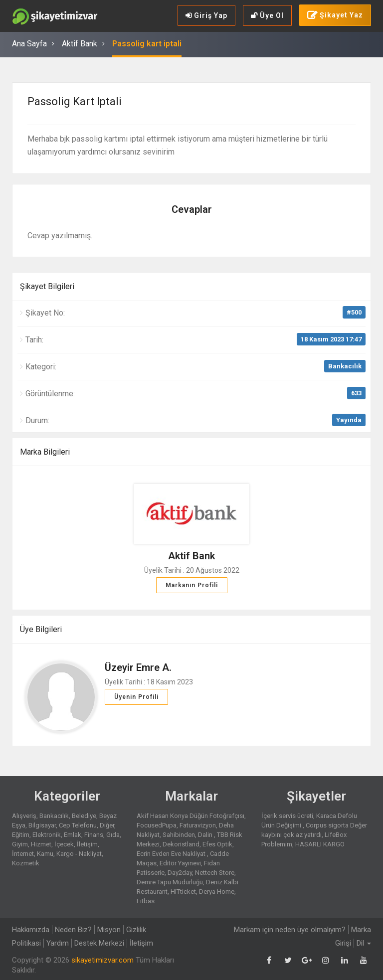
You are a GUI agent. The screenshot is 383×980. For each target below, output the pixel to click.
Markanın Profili (192, 585)
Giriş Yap (206, 15)
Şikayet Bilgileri (47, 286)
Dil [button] (364, 943)
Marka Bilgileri (45, 452)
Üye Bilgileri (41, 629)
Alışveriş (24, 816)
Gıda (113, 835)
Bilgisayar (42, 825)
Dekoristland (181, 844)
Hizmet (41, 844)
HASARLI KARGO (320, 844)
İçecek (64, 844)
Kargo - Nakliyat (79, 854)
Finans (94, 835)
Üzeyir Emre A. (138, 667)
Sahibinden (179, 835)
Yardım (58, 943)
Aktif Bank (80, 44)
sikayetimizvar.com (102, 960)
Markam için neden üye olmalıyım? (290, 930)
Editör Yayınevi (180, 863)
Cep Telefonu (78, 825)
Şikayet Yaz (335, 15)
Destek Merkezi (99, 943)
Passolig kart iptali (147, 44)
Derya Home (217, 892)
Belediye (84, 816)
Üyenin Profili (136, 697)
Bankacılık (345, 366)
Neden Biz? (73, 930)
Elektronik (47, 835)
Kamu (45, 854)
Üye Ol (267, 15)
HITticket (183, 892)
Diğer (107, 825)
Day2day (180, 873)
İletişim (87, 844)
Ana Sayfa (29, 44)
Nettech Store (215, 873)
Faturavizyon (198, 825)
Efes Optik (217, 844)
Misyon (109, 930)
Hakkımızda (31, 930)
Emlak (73, 835)
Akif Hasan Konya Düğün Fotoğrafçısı (191, 816)
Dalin (206, 835)
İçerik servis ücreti (287, 816)
